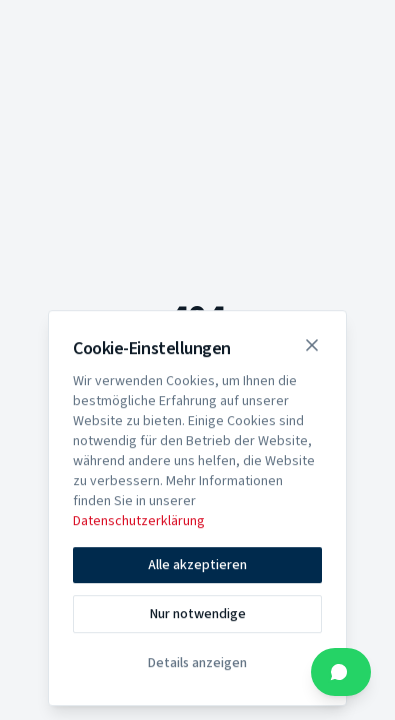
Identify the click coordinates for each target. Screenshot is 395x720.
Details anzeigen (197, 666)
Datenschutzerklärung (139, 524)
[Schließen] (312, 348)
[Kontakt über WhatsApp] (341, 672)
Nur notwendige (198, 617)
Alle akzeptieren (197, 568)
